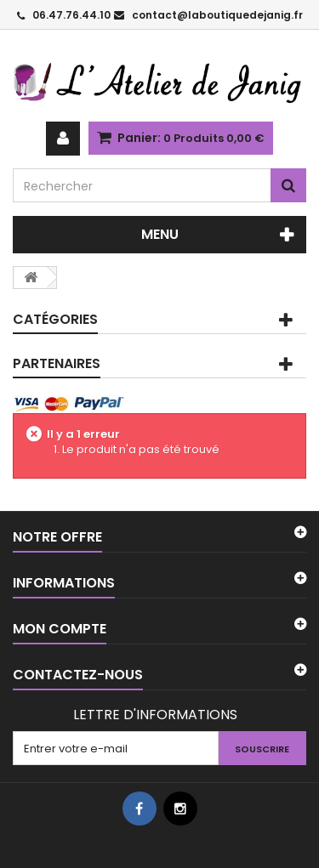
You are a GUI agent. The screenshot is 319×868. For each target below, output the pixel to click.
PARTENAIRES (57, 363)
